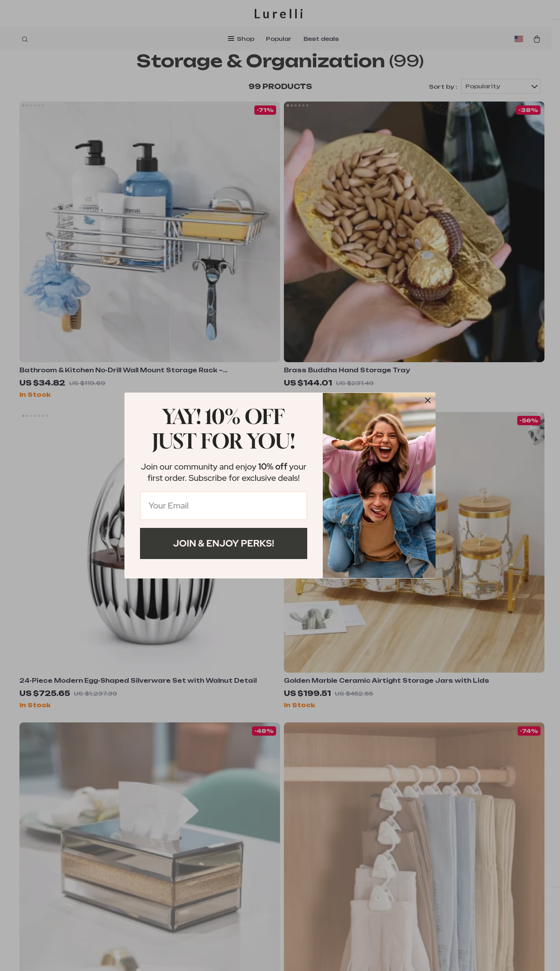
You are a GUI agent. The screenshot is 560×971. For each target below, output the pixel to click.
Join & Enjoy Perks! (224, 543)
